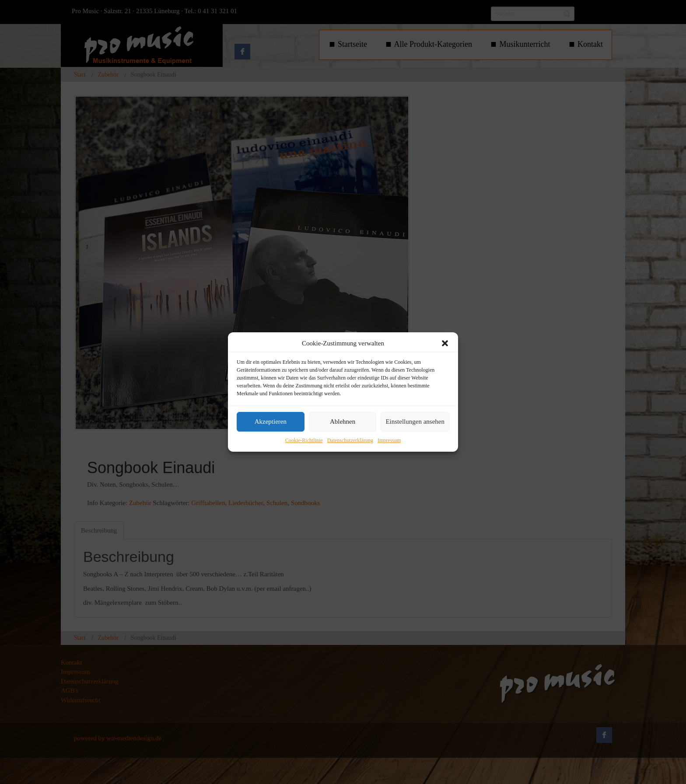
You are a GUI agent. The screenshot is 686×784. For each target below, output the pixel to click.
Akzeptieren (271, 422)
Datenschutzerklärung (350, 440)
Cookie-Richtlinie (304, 440)
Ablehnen (343, 422)
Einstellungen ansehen (415, 422)
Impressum (389, 440)
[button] (445, 343)
